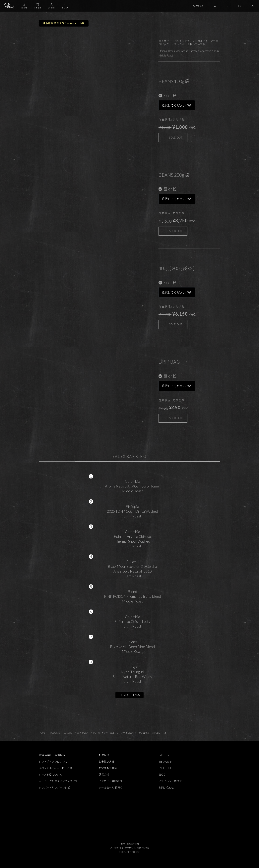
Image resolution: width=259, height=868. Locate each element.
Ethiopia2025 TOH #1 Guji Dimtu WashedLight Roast (132, 511)
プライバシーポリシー (171, 781)
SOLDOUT (69, 733)
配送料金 (104, 755)
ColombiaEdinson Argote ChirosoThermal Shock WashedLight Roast (132, 539)
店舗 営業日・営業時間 (52, 755)
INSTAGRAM (165, 762)
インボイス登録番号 (110, 781)
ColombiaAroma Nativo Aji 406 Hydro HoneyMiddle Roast (132, 486)
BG (252, 6)
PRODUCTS (55, 733)
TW (214, 6)
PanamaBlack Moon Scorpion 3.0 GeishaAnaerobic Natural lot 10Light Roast (132, 569)
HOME (42, 733)
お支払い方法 (106, 762)
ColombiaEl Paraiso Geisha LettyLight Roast (132, 621)
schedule (198, 6)
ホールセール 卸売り (111, 788)
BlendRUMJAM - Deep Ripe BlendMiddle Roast (132, 647)
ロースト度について (50, 775)
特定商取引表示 (108, 768)
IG (227, 6)
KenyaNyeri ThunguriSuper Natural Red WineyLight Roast (132, 674)
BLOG (162, 775)
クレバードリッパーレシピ (54, 788)
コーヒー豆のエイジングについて (58, 781)
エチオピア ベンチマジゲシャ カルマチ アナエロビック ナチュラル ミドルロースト (122, 733)
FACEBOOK (165, 768)
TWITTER (164, 755)
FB (240, 6)
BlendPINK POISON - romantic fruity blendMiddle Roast (132, 596)
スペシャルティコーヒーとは (56, 768)
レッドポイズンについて (53, 762)
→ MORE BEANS (129, 695)
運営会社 (104, 775)
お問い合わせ (166, 788)
